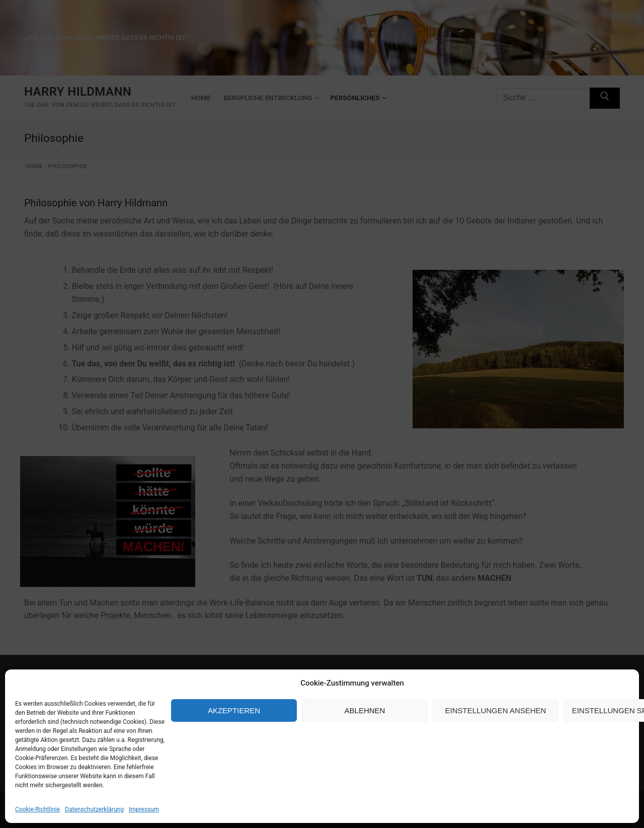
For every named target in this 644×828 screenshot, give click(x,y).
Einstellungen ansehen (496, 710)
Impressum (144, 809)
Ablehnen (365, 710)
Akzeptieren (234, 710)
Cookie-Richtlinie (37, 809)
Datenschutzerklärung (94, 809)
